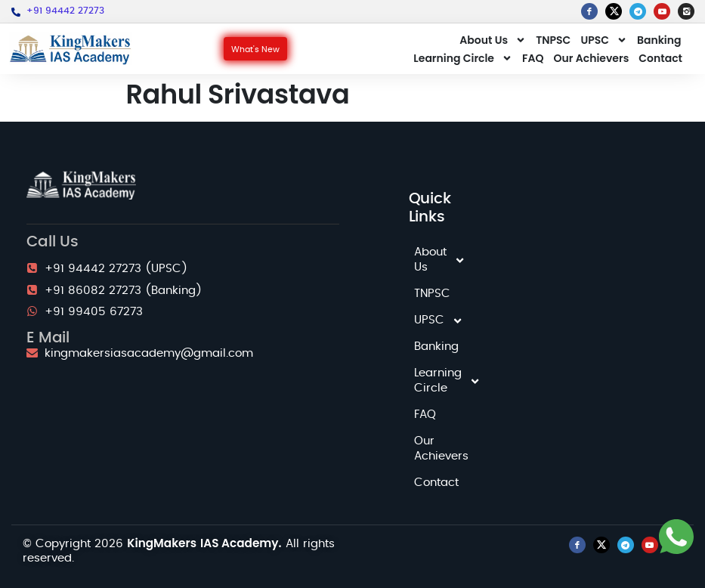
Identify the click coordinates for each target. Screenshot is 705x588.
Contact (660, 58)
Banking (659, 40)
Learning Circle (463, 58)
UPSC (604, 40)
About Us (493, 40)
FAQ (533, 58)
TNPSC (553, 40)
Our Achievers (591, 58)
